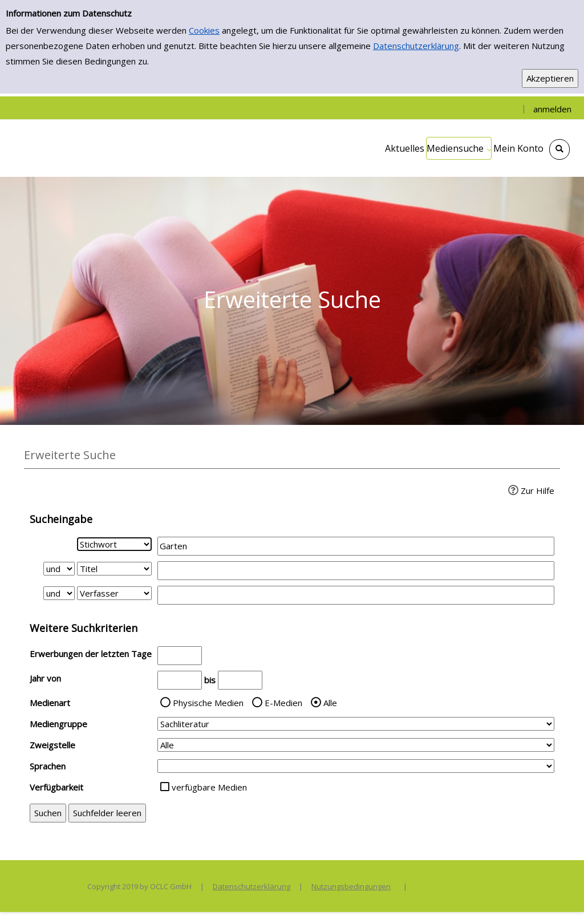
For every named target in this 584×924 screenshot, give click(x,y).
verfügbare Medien (209, 787)
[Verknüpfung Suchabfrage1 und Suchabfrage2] (59, 569)
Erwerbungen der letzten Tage (91, 654)
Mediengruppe (58, 724)
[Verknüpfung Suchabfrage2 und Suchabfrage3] (59, 593)
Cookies (204, 30)
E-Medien (283, 703)
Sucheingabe (61, 519)
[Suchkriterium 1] (114, 544)
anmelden (552, 109)
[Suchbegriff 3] (356, 595)
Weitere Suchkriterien (84, 628)
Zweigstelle (52, 745)
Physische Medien (208, 703)
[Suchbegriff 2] (356, 571)
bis (210, 680)
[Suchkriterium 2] (114, 569)
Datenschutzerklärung (416, 46)
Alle (330, 703)
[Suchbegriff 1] (356, 546)
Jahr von (45, 678)
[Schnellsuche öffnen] (559, 149)
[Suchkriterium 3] (114, 593)
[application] (459, 148)
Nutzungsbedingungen (351, 886)
